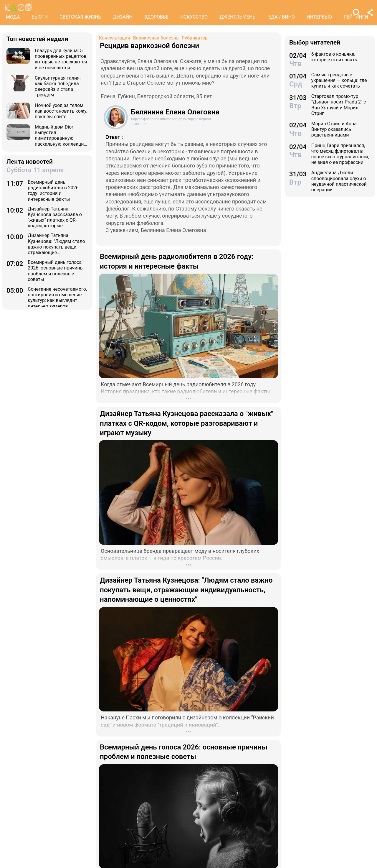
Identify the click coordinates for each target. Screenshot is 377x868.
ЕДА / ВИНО (282, 17)
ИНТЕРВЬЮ (319, 17)
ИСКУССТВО (194, 17)
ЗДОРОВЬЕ (157, 17)
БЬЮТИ (40, 17)
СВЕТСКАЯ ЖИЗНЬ (80, 17)
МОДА (13, 17)
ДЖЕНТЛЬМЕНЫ (238, 17)
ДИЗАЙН (123, 17)
